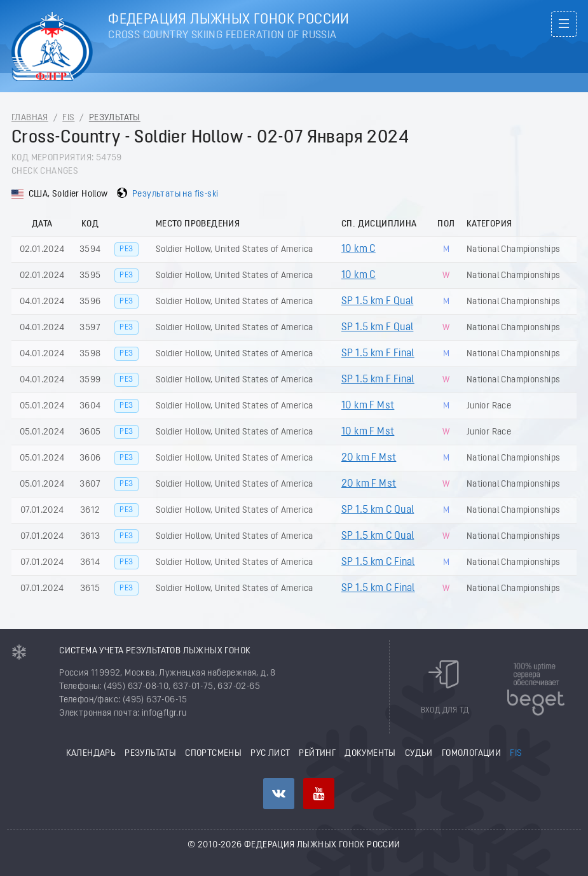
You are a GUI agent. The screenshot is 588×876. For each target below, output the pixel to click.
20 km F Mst (369, 458)
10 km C (359, 249)
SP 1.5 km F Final (378, 354)
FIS (68, 118)
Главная (30, 118)
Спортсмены (213, 754)
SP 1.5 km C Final (378, 562)
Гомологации (471, 754)
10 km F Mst (368, 406)
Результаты (115, 118)
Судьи (419, 754)
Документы (370, 754)
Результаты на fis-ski (175, 194)
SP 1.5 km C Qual (378, 510)
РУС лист (270, 754)
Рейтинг (317, 754)
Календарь (91, 754)
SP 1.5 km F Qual (377, 302)
